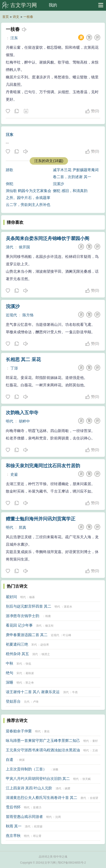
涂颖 (55, 769)
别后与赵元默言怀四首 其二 (29, 606)
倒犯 (10, 184)
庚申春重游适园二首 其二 (27, 635)
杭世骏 (38, 826)
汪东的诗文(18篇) (49, 161)
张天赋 (87, 779)
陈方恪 (28, 315)
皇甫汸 (37, 807)
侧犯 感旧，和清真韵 (70, 191)
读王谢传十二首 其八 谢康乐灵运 (33, 692)
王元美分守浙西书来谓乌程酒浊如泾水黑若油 (43, 750)
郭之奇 (30, 683)
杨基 (32, 597)
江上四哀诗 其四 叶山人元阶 (29, 788)
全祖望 (94, 798)
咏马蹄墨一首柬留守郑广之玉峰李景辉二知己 (43, 741)
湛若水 (68, 607)
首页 (6, 17)
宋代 (34, 645)
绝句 (10, 673)
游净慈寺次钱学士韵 (22, 616)
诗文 (16, 17)
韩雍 (48, 616)
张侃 (28, 664)
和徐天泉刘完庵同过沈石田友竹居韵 (43, 466)
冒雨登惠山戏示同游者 (24, 817)
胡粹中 (24, 421)
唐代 (83, 798)
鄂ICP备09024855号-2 (72, 863)
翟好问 (11, 597)
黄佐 (47, 731)
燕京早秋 (13, 836)
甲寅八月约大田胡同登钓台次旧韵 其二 (38, 779)
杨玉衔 (49, 626)
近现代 (11, 315)
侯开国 (24, 247)
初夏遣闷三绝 (17, 644)
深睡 (10, 682)
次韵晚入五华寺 (22, 413)
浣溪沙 (58, 184)
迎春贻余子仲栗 (19, 731)
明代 (10, 421)
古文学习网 (24, 5)
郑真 (22, 527)
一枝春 (28, 17)
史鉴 (14, 474)
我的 (53, 5)
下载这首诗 (26, 111)
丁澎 (14, 368)
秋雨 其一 (14, 826)
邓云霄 (37, 836)
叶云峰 (67, 635)
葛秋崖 (30, 673)
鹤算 (22, 760)
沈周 (58, 817)
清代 (10, 247)
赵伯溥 (45, 645)
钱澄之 (46, 654)
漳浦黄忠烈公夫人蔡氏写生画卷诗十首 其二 (42, 798)
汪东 (14, 38)
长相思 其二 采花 (23, 359)
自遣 (10, 760)
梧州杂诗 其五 (17, 654)
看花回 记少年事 (19, 625)
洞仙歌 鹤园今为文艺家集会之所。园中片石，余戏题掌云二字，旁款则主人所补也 (29, 198)
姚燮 (67, 788)
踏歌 (10, 170)
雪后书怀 (13, 807)
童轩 (95, 741)
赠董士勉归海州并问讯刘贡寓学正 (41, 519)
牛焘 (75, 692)
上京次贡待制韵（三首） (26, 769)
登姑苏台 (13, 701)
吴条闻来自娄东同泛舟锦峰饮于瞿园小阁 (48, 238)
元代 (27, 702)
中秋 (10, 663)
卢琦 (36, 702)
